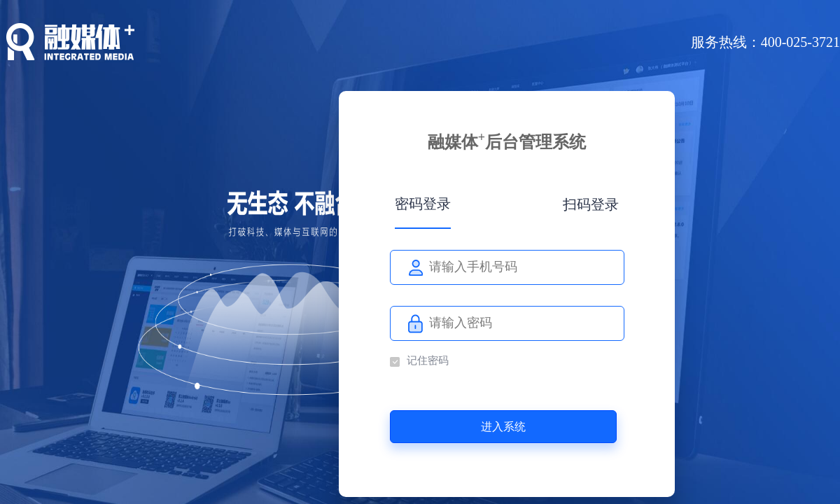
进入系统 (503, 427)
